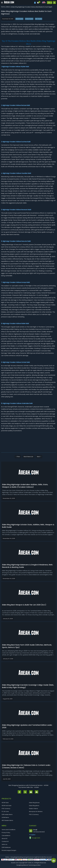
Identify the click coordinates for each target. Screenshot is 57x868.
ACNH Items (5, 817)
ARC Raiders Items (7, 820)
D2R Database (6, 847)
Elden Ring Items (34, 806)
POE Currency (6, 809)
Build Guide (19, 19)
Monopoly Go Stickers (36, 812)
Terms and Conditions (9, 830)
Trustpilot (32, 835)
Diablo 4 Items (34, 809)
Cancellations (6, 836)
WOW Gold (5, 803)
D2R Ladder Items (7, 814)
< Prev (18, 457)
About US (5, 838)
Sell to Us (4, 844)
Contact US (5, 841)
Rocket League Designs (9, 850)
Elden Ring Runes (34, 803)
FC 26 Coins (5, 812)
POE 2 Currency (34, 814)
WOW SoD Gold (6, 806)
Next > (39, 457)
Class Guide (29, 19)
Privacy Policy (6, 833)
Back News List (28, 457)
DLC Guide (39, 19)
